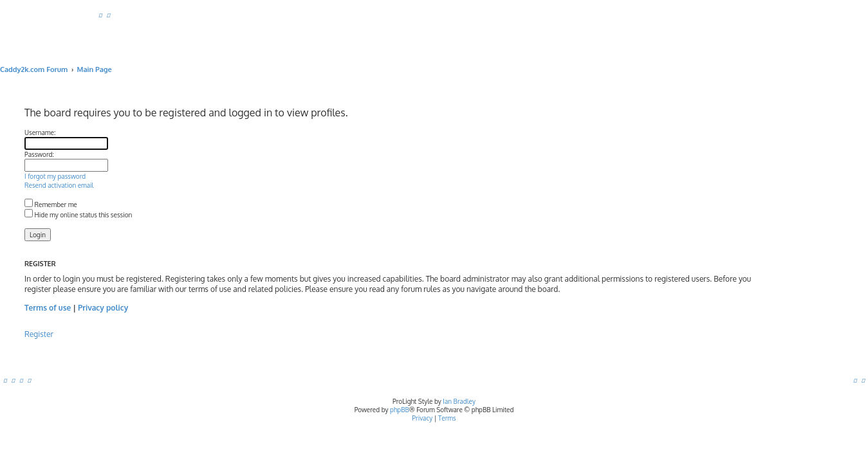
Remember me (97, 204)
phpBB (400, 410)
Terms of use (94, 308)
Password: (86, 154)
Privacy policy (149, 308)
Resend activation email (105, 185)
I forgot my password (101, 176)
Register (85, 334)
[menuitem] (100, 15)
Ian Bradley (459, 401)
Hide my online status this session (125, 215)
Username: (86, 132)
